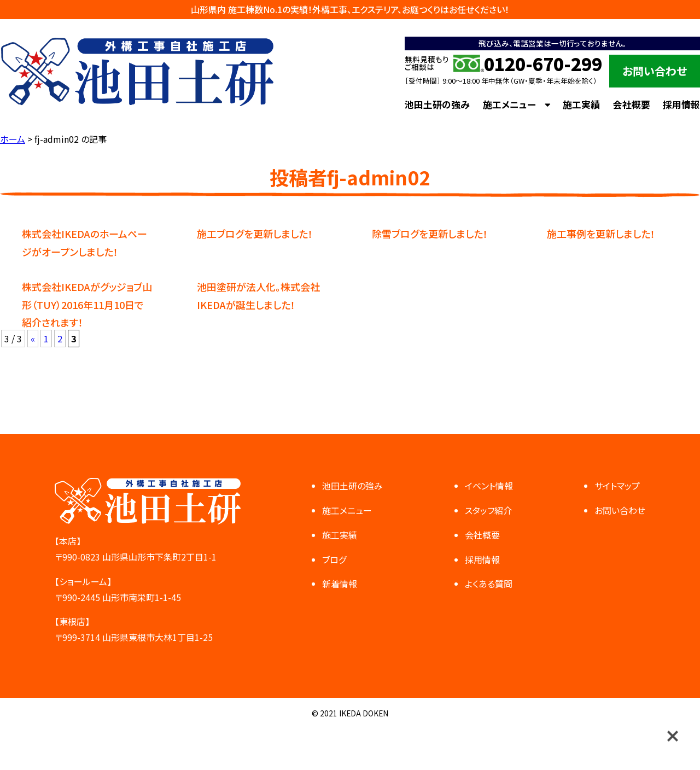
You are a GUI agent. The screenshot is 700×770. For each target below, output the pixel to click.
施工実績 (581, 104)
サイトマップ (617, 486)
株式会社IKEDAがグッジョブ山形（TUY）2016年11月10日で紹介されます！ (87, 304)
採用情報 (681, 104)
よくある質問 (489, 584)
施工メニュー (509, 104)
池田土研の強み (437, 104)
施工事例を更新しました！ (601, 234)
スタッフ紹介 (488, 510)
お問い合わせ (655, 71)
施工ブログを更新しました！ (255, 234)
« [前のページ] (33, 339)
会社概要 (632, 104)
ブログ (334, 559)
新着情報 (340, 584)
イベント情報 (489, 486)
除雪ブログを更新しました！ (430, 234)
